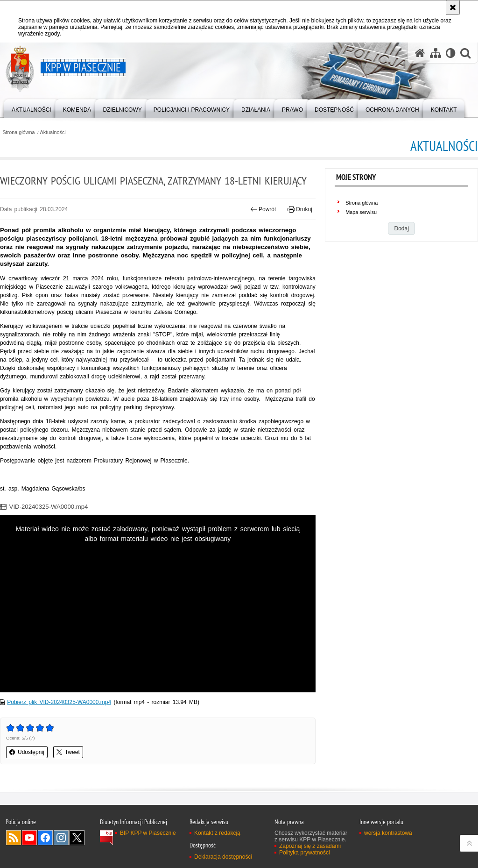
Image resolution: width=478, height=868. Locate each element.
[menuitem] (32, 108)
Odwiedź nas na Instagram (61, 838)
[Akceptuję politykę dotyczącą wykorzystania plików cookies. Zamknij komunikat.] (453, 7)
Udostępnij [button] (27, 752)
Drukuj (300, 209)
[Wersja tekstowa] (451, 53)
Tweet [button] (68, 752)
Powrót (263, 209)
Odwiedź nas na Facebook (45, 838)
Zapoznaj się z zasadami (310, 846)
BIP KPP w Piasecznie (148, 833)
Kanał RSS (14, 838)
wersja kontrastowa (388, 833)
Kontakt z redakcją (217, 833)
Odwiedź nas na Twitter (77, 838)
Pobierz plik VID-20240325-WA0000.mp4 (59, 702)
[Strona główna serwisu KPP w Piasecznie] (420, 53)
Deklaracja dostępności (223, 857)
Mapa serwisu (361, 212)
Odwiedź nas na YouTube (29, 838)
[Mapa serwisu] (436, 53)
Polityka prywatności (305, 853)
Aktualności (53, 132)
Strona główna (18, 132)
